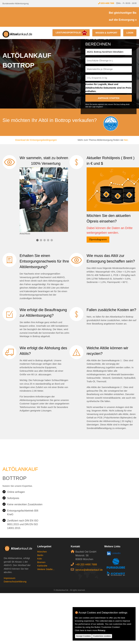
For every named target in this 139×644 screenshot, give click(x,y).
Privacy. (102, 630)
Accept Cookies (83, 636)
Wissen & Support (106, 33)
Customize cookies (102, 636)
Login (130, 33)
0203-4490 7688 (107, 3)
